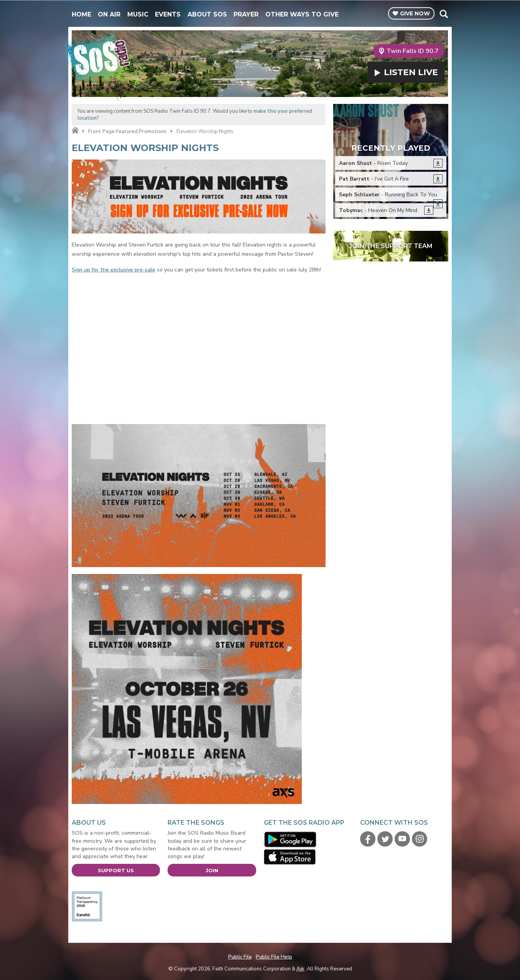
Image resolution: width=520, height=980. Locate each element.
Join (212, 870)
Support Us (116, 870)
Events (168, 14)
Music (138, 14)
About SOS (207, 14)
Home (81, 14)
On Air (109, 14)
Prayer (246, 14)
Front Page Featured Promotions (128, 132)
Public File (240, 957)
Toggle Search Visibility (443, 14)
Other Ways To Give (302, 14)
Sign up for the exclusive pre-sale (114, 270)
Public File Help (274, 957)
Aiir (300, 969)
